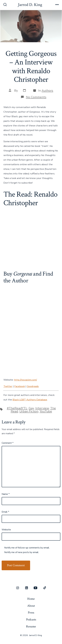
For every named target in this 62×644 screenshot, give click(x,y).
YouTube (46, 411)
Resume (31, 626)
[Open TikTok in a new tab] (44, 588)
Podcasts (31, 619)
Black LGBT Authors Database (30, 400)
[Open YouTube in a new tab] (35, 588)
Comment (8, 443)
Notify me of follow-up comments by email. (27, 548)
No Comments (36, 97)
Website (6, 530)
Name (6, 494)
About (31, 606)
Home (31, 599)
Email (5, 512)
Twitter (8, 386)
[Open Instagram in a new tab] (18, 588)
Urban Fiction (29, 411)
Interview (42, 408)
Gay (31, 408)
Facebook (20, 386)
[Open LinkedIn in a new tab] (27, 588)
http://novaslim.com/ (25, 380)
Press (31, 613)
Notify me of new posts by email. (22, 552)
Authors (47, 91)
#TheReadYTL (17, 408)
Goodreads (33, 386)
